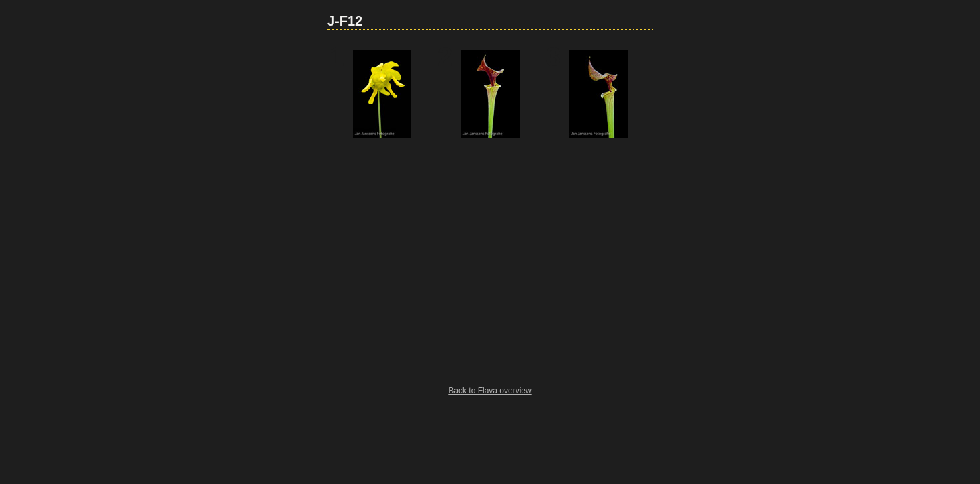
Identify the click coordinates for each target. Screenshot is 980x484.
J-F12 (345, 21)
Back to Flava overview (490, 391)
